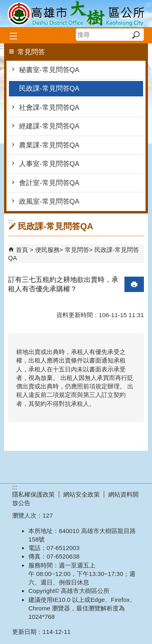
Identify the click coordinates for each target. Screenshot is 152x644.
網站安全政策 (81, 494)
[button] (136, 35)
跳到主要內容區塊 (4, 4)
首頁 (22, 250)
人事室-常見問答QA (49, 164)
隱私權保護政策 (33, 494)
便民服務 (47, 250)
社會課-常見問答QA (49, 108)
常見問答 (77, 250)
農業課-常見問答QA (49, 145)
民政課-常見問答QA (49, 88)
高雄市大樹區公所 (76, 14)
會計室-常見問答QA (49, 183)
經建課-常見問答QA (49, 126)
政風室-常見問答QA (49, 202)
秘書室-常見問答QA (49, 70)
